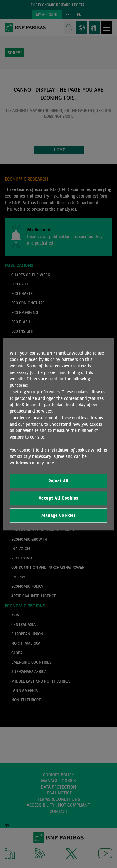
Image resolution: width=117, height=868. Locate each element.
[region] (58, 434)
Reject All (58, 481)
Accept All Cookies (58, 498)
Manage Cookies (59, 516)
